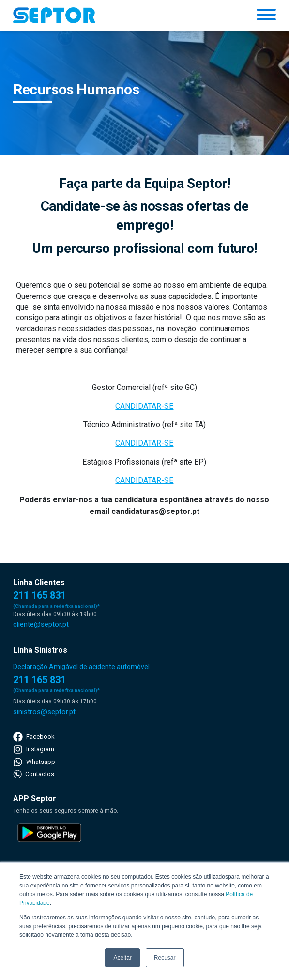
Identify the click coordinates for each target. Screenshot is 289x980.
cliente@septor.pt (41, 624)
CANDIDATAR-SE (144, 406)
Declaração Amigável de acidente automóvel (81, 667)
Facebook (34, 737)
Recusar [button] (165, 958)
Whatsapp (34, 762)
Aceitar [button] (122, 958)
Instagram (34, 749)
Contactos (34, 774)
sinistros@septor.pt (44, 712)
